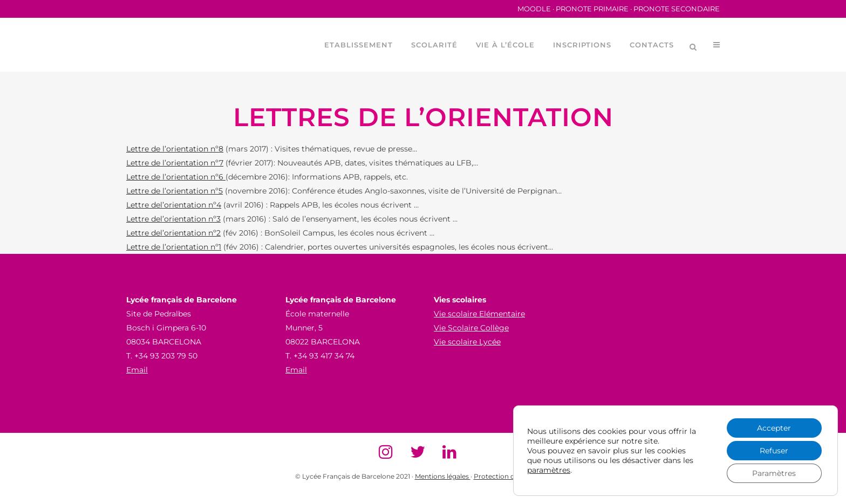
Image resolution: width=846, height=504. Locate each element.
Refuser (774, 451)
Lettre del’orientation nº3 (173, 219)
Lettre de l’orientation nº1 (174, 247)
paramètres (549, 470)
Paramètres (774, 473)
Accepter (774, 428)
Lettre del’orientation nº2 (173, 233)
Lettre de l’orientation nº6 (176, 177)
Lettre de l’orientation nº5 (175, 191)
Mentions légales (443, 476)
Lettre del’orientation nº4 (174, 205)
